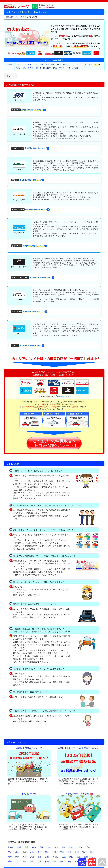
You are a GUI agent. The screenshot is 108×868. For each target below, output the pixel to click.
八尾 (18, 68)
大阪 (17, 857)
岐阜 (54, 852)
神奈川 (72, 847)
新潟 (69, 852)
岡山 (71, 857)
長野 (77, 852)
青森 (27, 847)
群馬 (25, 852)
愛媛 (10, 862)
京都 (32, 857)
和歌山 (55, 857)
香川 (17, 862)
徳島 (25, 862)
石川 (92, 852)
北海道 (11, 847)
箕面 (41, 65)
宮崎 (77, 862)
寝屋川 (66, 65)
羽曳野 (31, 68)
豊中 (30, 65)
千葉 (88, 847)
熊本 (62, 862)
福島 (56, 847)
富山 (84, 852)
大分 (69, 862)
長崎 (54, 862)
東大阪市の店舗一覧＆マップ (27, 110)
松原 (24, 68)
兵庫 (25, 857)
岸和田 (62, 68)
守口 (73, 65)
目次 (8, 76)
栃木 (17, 852)
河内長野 (47, 68)
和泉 (55, 68)
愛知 (40, 852)
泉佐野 (75, 68)
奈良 (47, 857)
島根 (86, 857)
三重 (62, 852)
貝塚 (68, 68)
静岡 (47, 852)
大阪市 (19, 65)
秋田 (34, 847)
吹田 (35, 65)
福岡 (40, 862)
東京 (64, 847)
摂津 (79, 65)
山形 (49, 847)
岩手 (41, 847)
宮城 (19, 847)
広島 (64, 857)
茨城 (10, 852)
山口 (94, 857)
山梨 (32, 852)
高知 (32, 862)
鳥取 (79, 857)
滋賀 (40, 857)
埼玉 (81, 847)
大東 (90, 65)
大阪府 (9, 65)
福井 (10, 857)
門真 (84, 65)
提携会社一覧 (64, 396)
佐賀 (47, 862)
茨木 (47, 65)
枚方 (59, 65)
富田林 (38, 68)
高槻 (53, 65)
